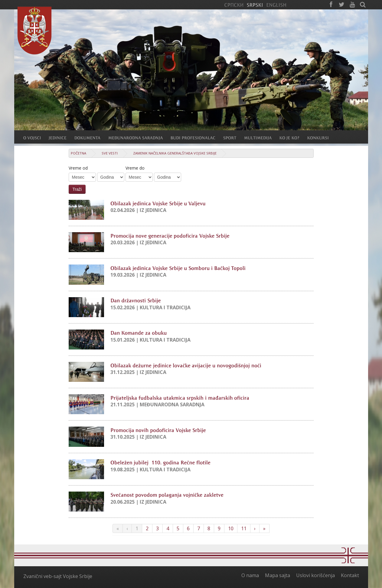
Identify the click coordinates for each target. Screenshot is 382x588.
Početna (78, 153)
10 (231, 528)
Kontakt (350, 575)
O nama (250, 575)
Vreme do (135, 168)
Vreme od (78, 168)
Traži (77, 189)
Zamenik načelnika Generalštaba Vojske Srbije (175, 153)
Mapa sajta (278, 575)
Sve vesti (110, 153)
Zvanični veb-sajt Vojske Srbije (58, 576)
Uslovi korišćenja (315, 575)
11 (244, 528)
